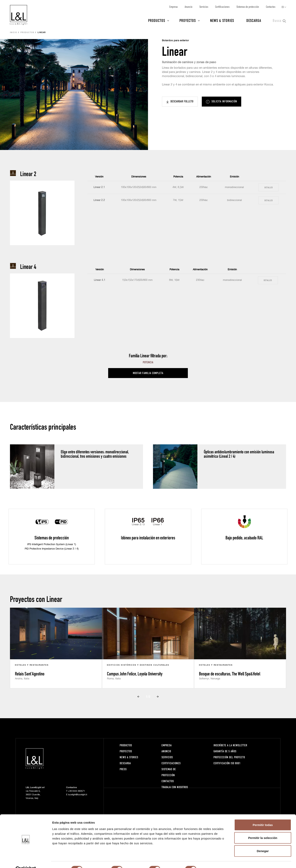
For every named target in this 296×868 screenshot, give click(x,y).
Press (123, 769)
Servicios (204, 7)
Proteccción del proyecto (229, 757)
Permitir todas (263, 816)
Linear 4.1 (99, 280)
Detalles (269, 187)
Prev (138, 697)
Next (158, 697)
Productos (157, 20)
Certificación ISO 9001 (227, 763)
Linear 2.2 (99, 200)
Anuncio (189, 7)
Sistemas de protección (248, 7)
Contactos (271, 7)
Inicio (14, 33)
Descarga (254, 20)
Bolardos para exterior (175, 41)
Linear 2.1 (99, 187)
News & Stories (222, 20)
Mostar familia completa (148, 373)
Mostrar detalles (216, 860)
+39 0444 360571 (76, 791)
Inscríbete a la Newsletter (230, 745)
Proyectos (188, 20)
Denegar (263, 842)
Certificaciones (222, 7)
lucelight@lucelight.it (78, 795)
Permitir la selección (263, 829)
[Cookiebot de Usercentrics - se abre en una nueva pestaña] (26, 860)
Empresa (173, 7)
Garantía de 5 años (225, 751)
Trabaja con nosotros (175, 787)
